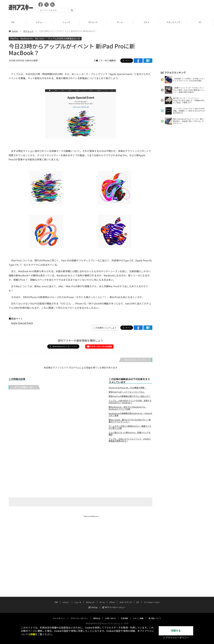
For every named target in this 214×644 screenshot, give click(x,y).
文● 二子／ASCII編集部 (105, 60)
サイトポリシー (59, 615)
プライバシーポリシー (79, 615)
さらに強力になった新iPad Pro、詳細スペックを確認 (130, 434)
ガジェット (94, 22)
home (13, 31)
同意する (176, 631)
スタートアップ (174, 22)
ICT (201, 22)
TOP (13, 22)
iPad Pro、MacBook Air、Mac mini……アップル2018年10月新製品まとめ (45, 38)
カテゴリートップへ (136, 360)
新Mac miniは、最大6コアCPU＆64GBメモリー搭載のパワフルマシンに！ (130, 421)
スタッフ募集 (138, 615)
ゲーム (120, 22)
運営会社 (97, 615)
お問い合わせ (111, 615)
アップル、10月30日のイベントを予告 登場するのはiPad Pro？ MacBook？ (130, 402)
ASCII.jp (93, 604)
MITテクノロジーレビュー (114, 604)
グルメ (147, 22)
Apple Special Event (22, 323)
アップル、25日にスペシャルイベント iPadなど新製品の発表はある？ (130, 440)
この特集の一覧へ (24, 387)
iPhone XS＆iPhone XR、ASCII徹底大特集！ (127, 388)
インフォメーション (152, 599)
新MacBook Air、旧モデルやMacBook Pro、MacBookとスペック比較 (128, 408)
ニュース (67, 22)
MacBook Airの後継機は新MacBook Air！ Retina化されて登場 (130, 414)
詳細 (33, 634)
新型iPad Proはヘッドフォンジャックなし (127, 392)
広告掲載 (124, 615)
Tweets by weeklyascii (91, 516)
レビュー (40, 22)
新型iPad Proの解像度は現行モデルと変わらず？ (130, 396)
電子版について (155, 615)
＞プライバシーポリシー (176, 638)
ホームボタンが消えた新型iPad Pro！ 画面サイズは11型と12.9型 (130, 427)
